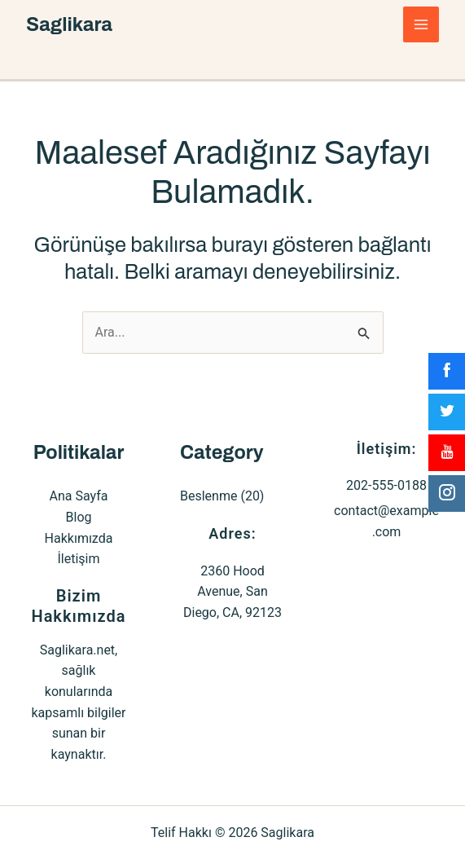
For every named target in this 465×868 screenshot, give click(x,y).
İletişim (78, 559)
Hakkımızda (79, 538)
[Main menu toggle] (421, 24)
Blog (79, 517)
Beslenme (208, 496)
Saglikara (70, 24)
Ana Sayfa (79, 496)
